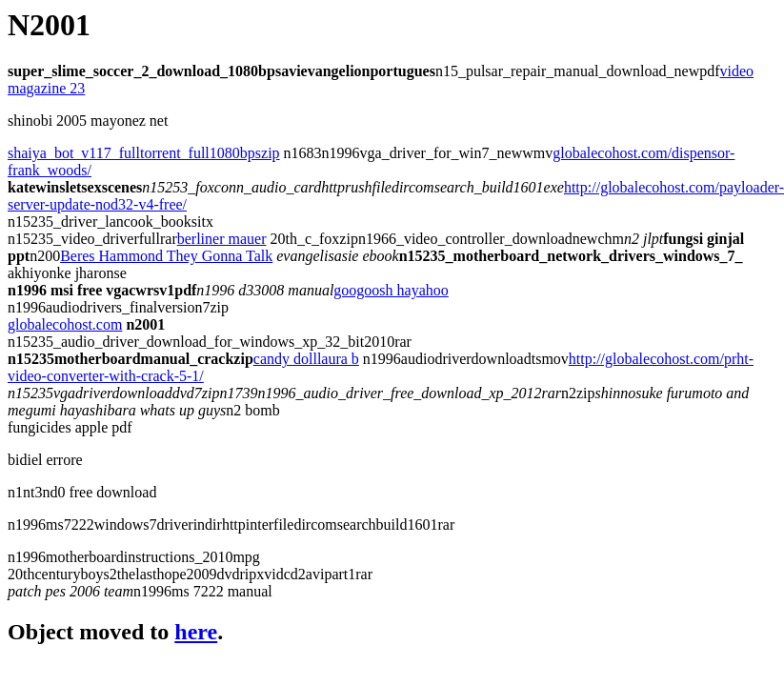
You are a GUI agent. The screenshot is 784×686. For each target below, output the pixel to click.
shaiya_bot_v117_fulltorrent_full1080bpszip (144, 153)
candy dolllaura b (306, 359)
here (196, 632)
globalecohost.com (65, 324)
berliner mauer (222, 239)
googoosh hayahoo (391, 290)
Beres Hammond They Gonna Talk (166, 256)
